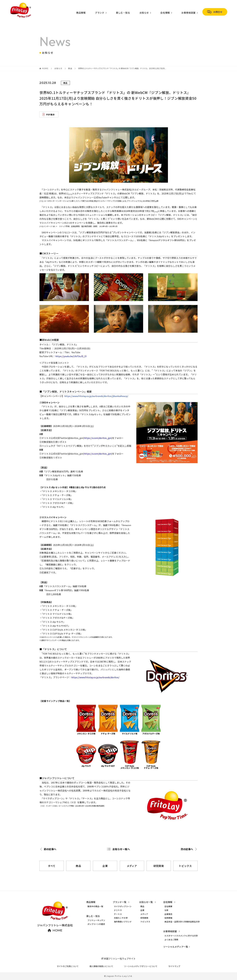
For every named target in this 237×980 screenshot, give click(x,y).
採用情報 (168, 918)
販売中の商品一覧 (95, 906)
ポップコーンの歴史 (96, 924)
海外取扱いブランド (123, 922)
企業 (142, 910)
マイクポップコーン (123, 906)
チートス (118, 914)
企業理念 (168, 914)
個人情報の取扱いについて (101, 966)
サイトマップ (174, 966)
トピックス (145, 922)
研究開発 (144, 918)
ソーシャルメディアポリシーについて (141, 966)
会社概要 (168, 906)
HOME (45, 68)
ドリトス (118, 910)
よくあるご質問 (171, 940)
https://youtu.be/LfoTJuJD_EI (71, 356)
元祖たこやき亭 (121, 918)
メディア (144, 914)
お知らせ (58, 68)
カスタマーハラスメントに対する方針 (181, 936)
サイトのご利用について (68, 966)
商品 (70, 68)
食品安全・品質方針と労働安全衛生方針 (182, 922)
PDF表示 (50, 115)
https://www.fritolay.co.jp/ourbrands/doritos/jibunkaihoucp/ (96, 396)
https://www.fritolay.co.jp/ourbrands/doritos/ (95, 677)
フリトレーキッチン (96, 920)
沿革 (166, 910)
